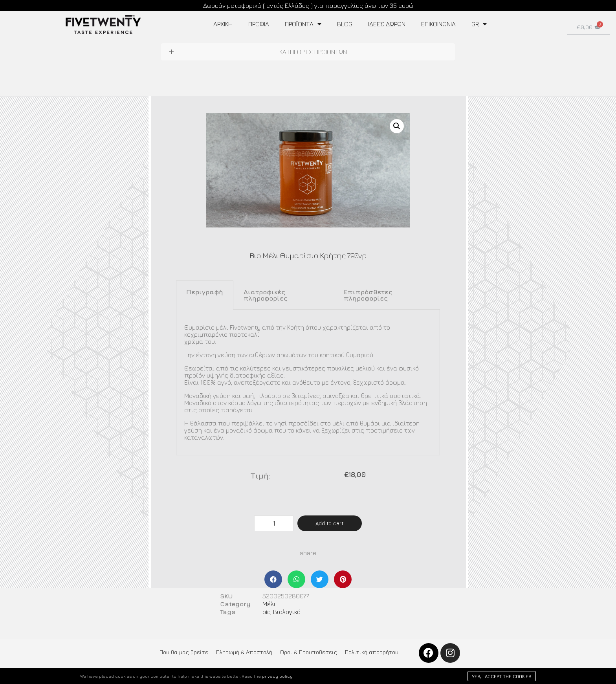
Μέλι (269, 604)
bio (266, 612)
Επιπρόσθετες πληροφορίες (368, 295)
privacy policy (277, 676)
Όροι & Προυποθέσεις (309, 652)
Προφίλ (259, 24)
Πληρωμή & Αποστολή (244, 652)
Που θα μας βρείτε (184, 652)
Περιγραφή (205, 292)
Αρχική (223, 24)
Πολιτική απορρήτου (372, 652)
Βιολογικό (287, 612)
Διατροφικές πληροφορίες (266, 295)
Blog (345, 24)
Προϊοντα (303, 24)
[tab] (205, 295)
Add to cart (330, 523)
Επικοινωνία (438, 24)
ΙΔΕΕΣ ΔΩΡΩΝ (387, 24)
